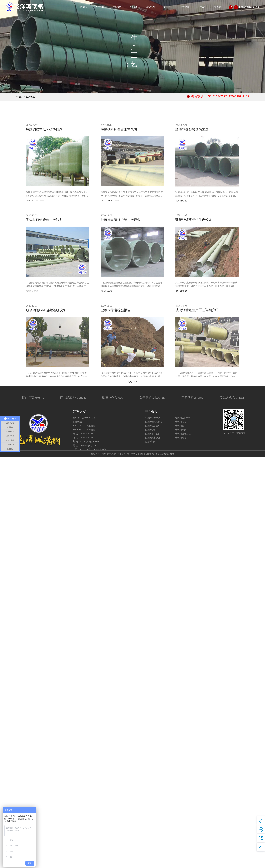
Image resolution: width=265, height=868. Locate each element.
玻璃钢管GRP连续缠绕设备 (46, 340)
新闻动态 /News (192, 398)
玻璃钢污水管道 (152, 438)
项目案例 (134, 7)
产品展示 (117, 7)
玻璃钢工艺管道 (183, 418)
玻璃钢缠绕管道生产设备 (194, 250)
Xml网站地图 (143, 454)
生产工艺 (202, 7)
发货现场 (151, 7)
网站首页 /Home (33, 398)
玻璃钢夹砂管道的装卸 (192, 160)
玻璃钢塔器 (150, 430)
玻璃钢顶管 (181, 422)
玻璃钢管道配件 (152, 426)
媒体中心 (168, 7)
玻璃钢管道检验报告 (116, 340)
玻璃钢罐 (180, 426)
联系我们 (219, 7)
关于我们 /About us (152, 398)
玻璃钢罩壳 (181, 430)
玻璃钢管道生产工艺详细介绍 (197, 340)
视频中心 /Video (113, 398)
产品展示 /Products (73, 398)
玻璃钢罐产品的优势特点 (44, 160)
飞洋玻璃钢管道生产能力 (44, 250)
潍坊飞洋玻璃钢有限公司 (25, 7)
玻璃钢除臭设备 (152, 434)
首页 (21, 97)
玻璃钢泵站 (181, 438)
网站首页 (83, 7)
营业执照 (131, 454)
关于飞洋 (100, 7)
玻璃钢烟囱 (150, 442)
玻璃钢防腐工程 (183, 434)
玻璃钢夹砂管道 (152, 418)
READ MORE (35, 231)
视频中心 (185, 7)
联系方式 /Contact (232, 398)
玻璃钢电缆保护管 (153, 422)
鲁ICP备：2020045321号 (162, 454)
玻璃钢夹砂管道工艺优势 (119, 160)
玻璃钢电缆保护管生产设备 (121, 250)
